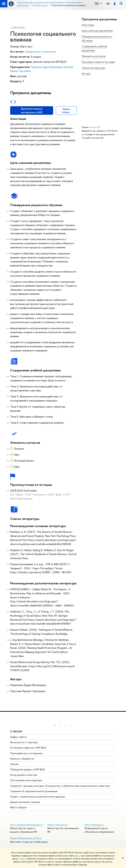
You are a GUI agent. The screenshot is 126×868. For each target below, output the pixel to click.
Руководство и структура (24, 742)
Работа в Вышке (18, 807)
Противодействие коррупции (26, 780)
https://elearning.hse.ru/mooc (26, 838)
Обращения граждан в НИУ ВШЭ (27, 769)
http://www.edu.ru (94, 825)
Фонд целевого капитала (24, 775)
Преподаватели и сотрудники (26, 753)
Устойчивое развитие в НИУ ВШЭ (28, 748)
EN (101, 4)
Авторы (86, 73)
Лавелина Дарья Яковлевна (47, 67)
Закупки (14, 764)
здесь (77, 856)
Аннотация (88, 25)
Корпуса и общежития (22, 759)
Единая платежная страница (25, 802)
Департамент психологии (40, 52)
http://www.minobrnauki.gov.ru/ (27, 825)
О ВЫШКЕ (16, 731)
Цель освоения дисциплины (97, 31)
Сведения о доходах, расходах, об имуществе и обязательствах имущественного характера (60, 786)
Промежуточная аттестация (98, 62)
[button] (55, 725)
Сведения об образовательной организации (34, 791)
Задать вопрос (66, 110)
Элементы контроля (94, 56)
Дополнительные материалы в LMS (32, 110)
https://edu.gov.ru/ (58, 825)
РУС (97, 4)
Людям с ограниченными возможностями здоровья (37, 797)
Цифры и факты (18, 737)
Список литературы (93, 68)
